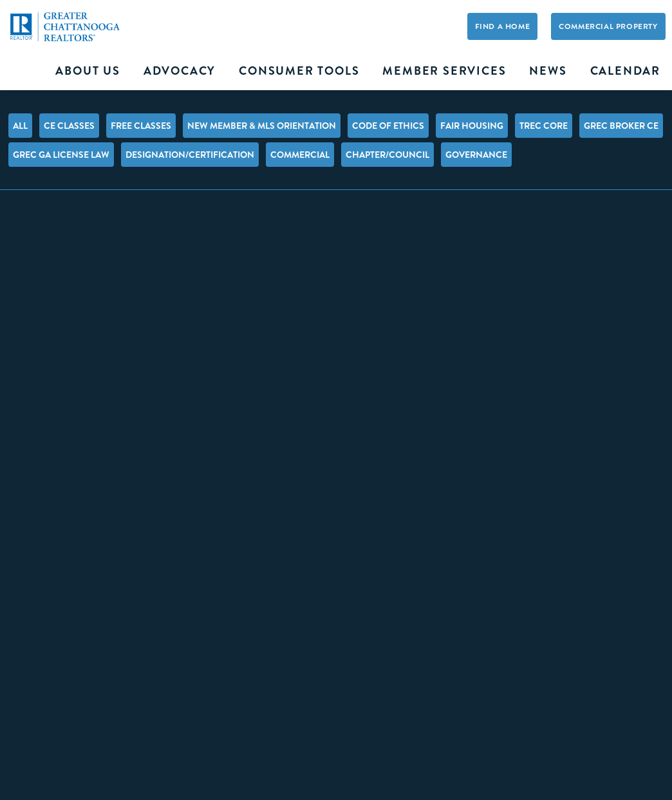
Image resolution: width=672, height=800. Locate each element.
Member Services (444, 71)
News (548, 71)
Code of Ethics (388, 126)
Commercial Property (608, 26)
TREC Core (544, 126)
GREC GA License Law (61, 155)
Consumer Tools (299, 71)
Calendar (625, 71)
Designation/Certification (190, 155)
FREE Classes (141, 126)
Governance (476, 155)
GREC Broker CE (621, 126)
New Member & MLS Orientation (262, 126)
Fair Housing (472, 126)
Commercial (300, 155)
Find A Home (503, 26)
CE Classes (69, 126)
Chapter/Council (387, 155)
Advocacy (180, 71)
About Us (88, 71)
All (20, 126)
